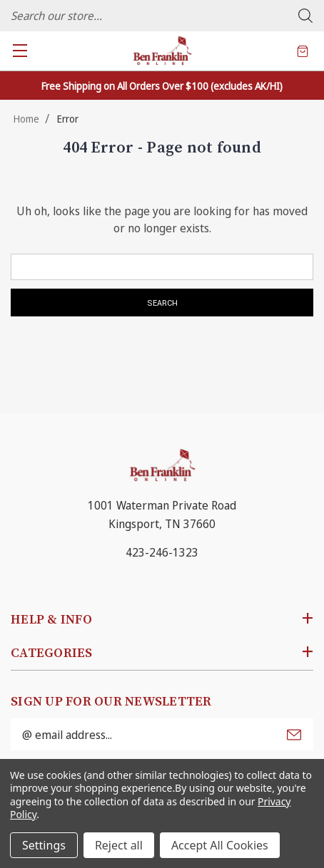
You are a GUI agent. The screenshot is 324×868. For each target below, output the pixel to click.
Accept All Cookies (220, 845)
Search (305, 16)
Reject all (119, 845)
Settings (44, 845)
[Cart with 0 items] (303, 51)
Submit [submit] (294, 735)
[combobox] (162, 16)
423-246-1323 (162, 552)
